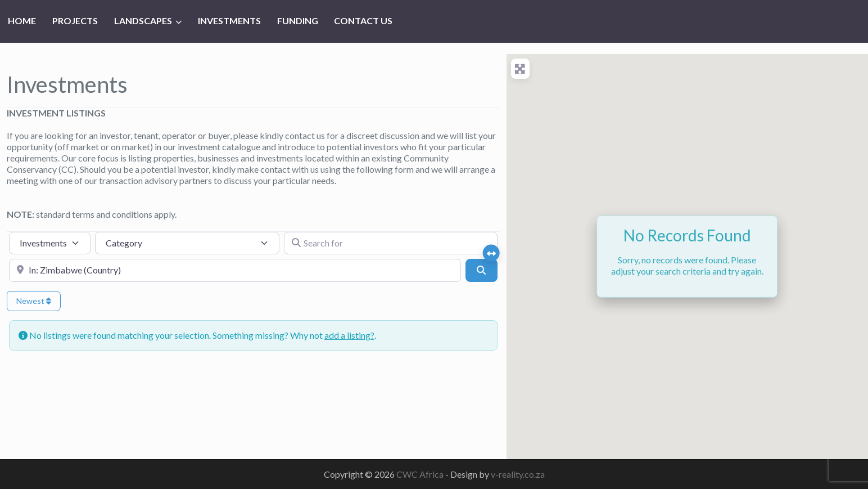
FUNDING (298, 21)
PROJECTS (75, 21)
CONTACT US (363, 21)
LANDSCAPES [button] (143, 21)
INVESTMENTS (229, 21)
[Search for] (391, 243)
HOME (22, 21)
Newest (34, 301)
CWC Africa (421, 474)
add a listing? (349, 335)
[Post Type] (50, 243)
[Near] (235, 270)
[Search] (481, 270)
